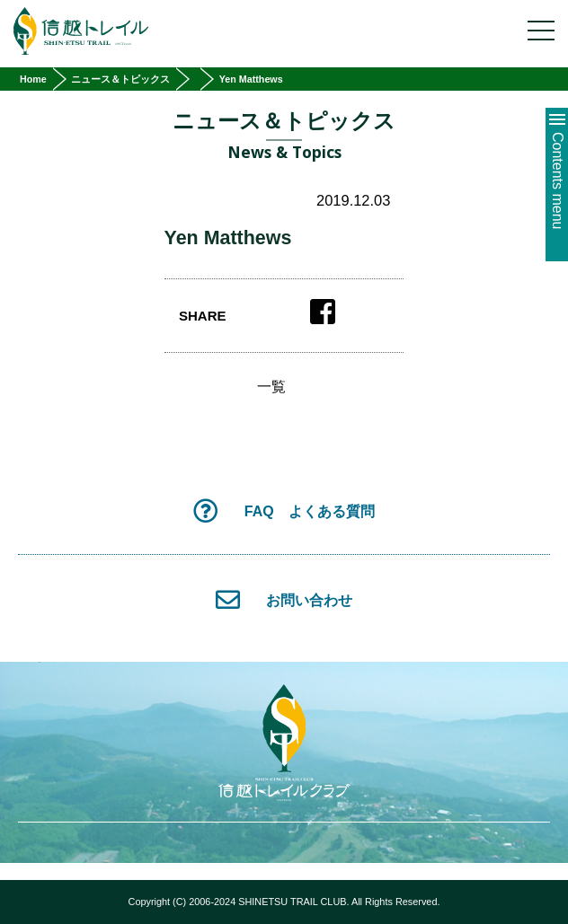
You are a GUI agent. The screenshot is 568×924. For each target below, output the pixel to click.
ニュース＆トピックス (120, 79)
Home (33, 79)
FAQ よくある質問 (284, 510)
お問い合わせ (284, 599)
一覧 (271, 387)
